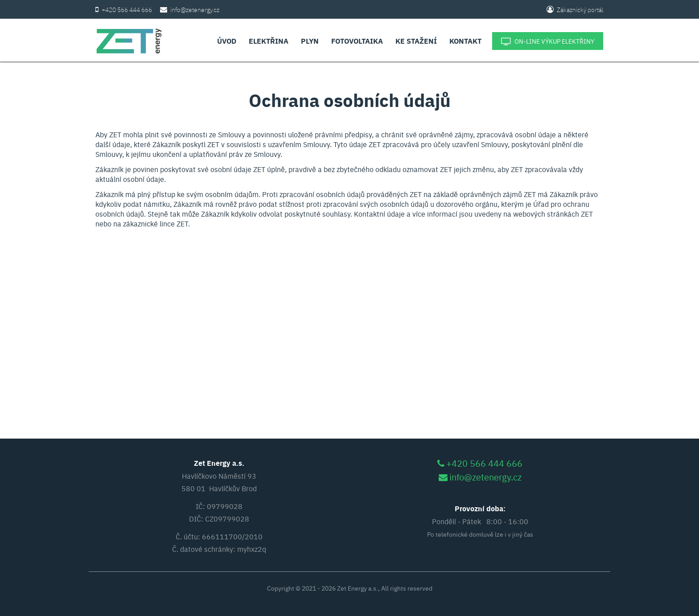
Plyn (310, 41)
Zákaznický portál (575, 9)
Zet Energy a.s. (358, 588)
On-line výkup (548, 41)
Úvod (227, 41)
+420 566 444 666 (127, 9)
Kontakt (465, 41)
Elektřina (269, 41)
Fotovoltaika (357, 41)
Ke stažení (416, 41)
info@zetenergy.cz (195, 9)
